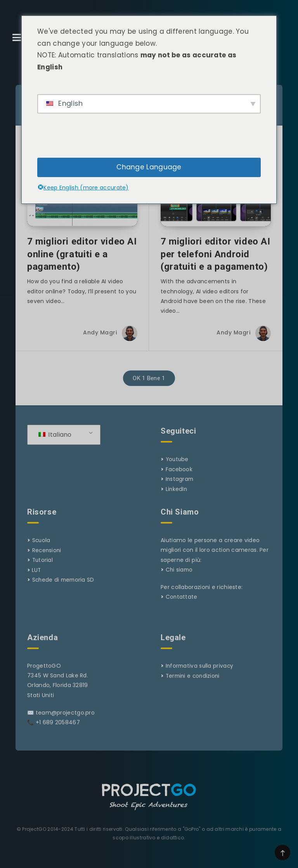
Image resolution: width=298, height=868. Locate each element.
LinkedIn (177, 496)
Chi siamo (180, 577)
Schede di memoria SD (64, 586)
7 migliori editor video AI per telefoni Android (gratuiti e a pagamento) (216, 262)
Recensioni (47, 557)
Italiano (55, 442)
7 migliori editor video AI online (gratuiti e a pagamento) (82, 262)
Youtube (178, 467)
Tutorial (43, 567)
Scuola (42, 548)
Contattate (182, 604)
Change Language (149, 167)
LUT (37, 577)
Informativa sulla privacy (201, 673)
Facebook (179, 477)
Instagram (180, 486)
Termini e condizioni (194, 682)
